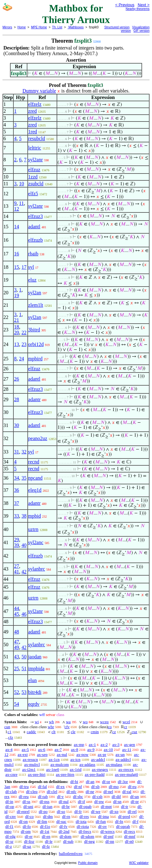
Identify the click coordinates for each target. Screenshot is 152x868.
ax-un (120, 754)
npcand (35, 478)
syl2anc (36, 542)
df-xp (114, 811)
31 (16, 452)
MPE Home (39, 27)
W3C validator (139, 863)
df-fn (119, 821)
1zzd (33, 177)
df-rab (43, 797)
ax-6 (42, 749)
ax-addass (87, 764)
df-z (9, 846)
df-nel (108, 792)
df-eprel (23, 811)
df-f (136, 821)
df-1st (44, 831)
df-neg (90, 841)
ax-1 (92, 745)
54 (16, 704)
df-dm (48, 816)
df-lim (42, 821)
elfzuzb (36, 240)
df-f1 (9, 826)
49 (16, 647)
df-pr (135, 802)
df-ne (90, 792)
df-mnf (130, 836)
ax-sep (42, 754)
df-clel (52, 792)
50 (24, 657)
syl (31, 267)
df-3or (123, 782)
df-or (106, 782)
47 (16, 642)
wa (68, 722)
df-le (49, 841)
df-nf (78, 787)
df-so (61, 811)
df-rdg (10, 836)
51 (24, 669)
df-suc (61, 821)
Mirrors (7, 27)
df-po (43, 811)
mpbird (35, 359)
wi (37, 722)
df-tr (124, 806)
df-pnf (109, 836)
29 (16, 540)
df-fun (101, 821)
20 (16, 332)
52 (16, 692)
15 (16, 267)
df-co (29, 816)
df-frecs (85, 831)
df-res (84, 816)
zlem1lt (36, 305)
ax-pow (83, 754)
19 (16, 295)
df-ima (103, 816)
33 (16, 516)
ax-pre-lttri (37, 774)
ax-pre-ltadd (95, 774)
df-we (96, 811)
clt (54, 732)
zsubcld (36, 184)
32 (24, 452)
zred (33, 111)
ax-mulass (114, 764)
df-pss (44, 802)
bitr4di (35, 692)
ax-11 (127, 749)
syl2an (35, 293)
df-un (135, 797)
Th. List (57, 27)
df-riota (83, 826)
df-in (9, 802)
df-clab (11, 792)
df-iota (81, 821)
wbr (51, 727)
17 (24, 267)
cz (114, 732)
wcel (126, 722)
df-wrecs (107, 831)
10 (21, 184)
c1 (9, 732)
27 (16, 566)
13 (16, 344)
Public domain (88, 863)
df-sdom (88, 836)
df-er (29, 836)
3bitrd (34, 330)
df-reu (24, 797)
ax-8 (74, 749)
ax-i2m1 (29, 769)
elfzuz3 (36, 216)
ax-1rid (76, 769)
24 (21, 359)
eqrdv (34, 704)
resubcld (37, 138)
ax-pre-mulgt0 (127, 774)
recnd (34, 462)
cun (7, 727)
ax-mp (79, 745)
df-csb (97, 797)
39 (16, 545)
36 (16, 490)
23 (24, 344)
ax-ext (23, 754)
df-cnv (11, 816)
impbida (36, 669)
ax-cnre (11, 774)
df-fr (78, 811)
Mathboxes (76, 27)
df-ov (102, 826)
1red (33, 132)
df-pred (124, 816)
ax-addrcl (123, 759)
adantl (34, 227)
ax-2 (104, 745)
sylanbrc (37, 569)
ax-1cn (54, 759)
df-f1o (45, 826)
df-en (46, 836)
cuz (135, 732)
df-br (66, 806)
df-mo (114, 787)
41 (16, 572)
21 (16, 320)
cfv (67, 727)
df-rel (132, 811)
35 (24, 478)
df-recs (129, 831)
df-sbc (78, 797)
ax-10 (108, 749)
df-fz (46, 846)
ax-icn (75, 759)
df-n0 (129, 841)
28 (16, 399)
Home (22, 27)
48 (16, 632)
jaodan (35, 657)
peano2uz (38, 438)
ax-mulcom (60, 764)
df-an (90, 782)
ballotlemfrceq (71, 854)
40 (24, 545)
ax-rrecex (126, 769)
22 (24, 332)
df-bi (74, 782)
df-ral (127, 792)
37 (16, 503)
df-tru (24, 787)
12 (16, 209)
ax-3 (116, 745)
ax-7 (58, 749)
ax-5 (25, 749)
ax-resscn (30, 759)
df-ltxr (29, 841)
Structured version (117, 27)
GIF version (141, 31)
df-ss (26, 802)
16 (16, 254)
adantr (35, 399)
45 (16, 614)
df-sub (68, 841)
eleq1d (35, 490)
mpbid (35, 516)
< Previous (125, 5)
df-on (23, 821)
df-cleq (32, 792)
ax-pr (102, 754)
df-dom (66, 836)
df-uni (28, 806)
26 (16, 379)
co (110, 727)
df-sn (117, 802)
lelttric (35, 148)
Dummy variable (39, 91)
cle (73, 732)
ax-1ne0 (53, 769)
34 (16, 478)
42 (24, 572)
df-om (26, 831)
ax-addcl (98, 759)
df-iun (48, 806)
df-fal (42, 787)
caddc (31, 732)
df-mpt (106, 806)
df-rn (66, 816)
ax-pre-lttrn (65, 774)
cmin (95, 732)
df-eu (132, 787)
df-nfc (71, 792)
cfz (11, 737)
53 (24, 692)
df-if (81, 802)
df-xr (9, 841)
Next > (144, 5)
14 (16, 227)
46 (24, 614)
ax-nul (62, 754)
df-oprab (123, 826)
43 (16, 657)
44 (16, 608)
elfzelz (35, 104)
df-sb (95, 787)
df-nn (110, 841)
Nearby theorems (138, 9)
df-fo (27, 826)
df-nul (64, 802)
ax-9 (91, 749)
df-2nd (64, 831)
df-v (60, 797)
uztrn (33, 529)
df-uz (27, 846)
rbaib (33, 254)
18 (16, 327)
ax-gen (129, 745)
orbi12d (36, 344)
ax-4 (9, 749)
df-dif (116, 797)
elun (33, 680)
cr (126, 727)
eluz (32, 280)
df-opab (85, 806)
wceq (104, 722)
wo (85, 722)
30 (16, 425)
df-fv (63, 826)
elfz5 (33, 194)
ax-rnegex (100, 769)
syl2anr (36, 160)
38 (24, 516)
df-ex (60, 787)
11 (21, 203)
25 (16, 669)
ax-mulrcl (32, 764)
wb (52, 722)
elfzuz (34, 170)
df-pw (99, 802)
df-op (10, 806)
